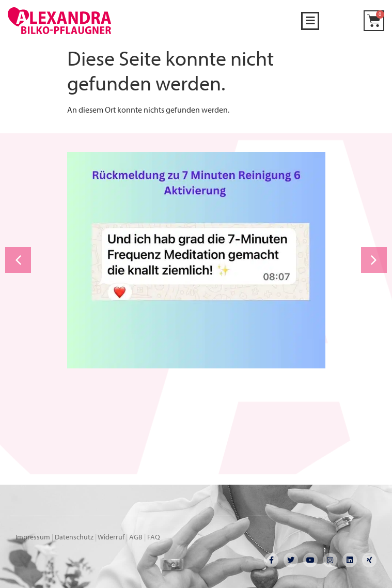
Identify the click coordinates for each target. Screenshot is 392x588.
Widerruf (111, 537)
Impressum (33, 537)
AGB (136, 537)
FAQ (154, 537)
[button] (310, 21)
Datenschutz (74, 537)
